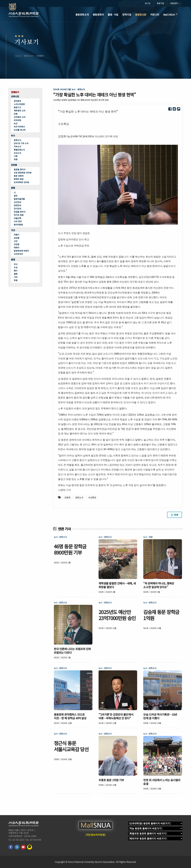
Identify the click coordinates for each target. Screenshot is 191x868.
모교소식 (17, 153)
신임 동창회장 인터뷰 (23, 173)
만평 (16, 114)
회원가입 (160, 3)
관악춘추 (17, 101)
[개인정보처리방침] (95, 835)
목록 (175, 515)
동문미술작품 (19, 199)
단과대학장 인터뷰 (21, 182)
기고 (13, 230)
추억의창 (17, 120)
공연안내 (17, 205)
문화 (13, 188)
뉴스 (13, 135)
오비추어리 (18, 254)
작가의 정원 (19, 215)
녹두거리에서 (19, 127)
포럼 (16, 159)
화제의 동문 (19, 179)
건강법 (17, 244)
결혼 (16, 274)
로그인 (148, 3)
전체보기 (15, 92)
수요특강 (92, 498)
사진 (16, 241)
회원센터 (175, 3)
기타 (16, 277)
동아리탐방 (18, 225)
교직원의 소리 (20, 117)
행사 (16, 271)
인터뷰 (14, 165)
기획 (16, 156)
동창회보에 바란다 (21, 251)
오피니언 (15, 97)
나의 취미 (18, 221)
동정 (13, 260)
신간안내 (17, 202)
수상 (16, 267)
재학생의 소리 (20, 111)
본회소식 (17, 140)
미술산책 (17, 218)
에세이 (17, 248)
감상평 (17, 238)
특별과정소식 (19, 150)
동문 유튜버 (19, 176)
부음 (16, 280)
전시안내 (17, 209)
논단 (16, 123)
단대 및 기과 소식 (21, 143)
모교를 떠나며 (20, 130)
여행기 (17, 235)
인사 (16, 264)
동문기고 (17, 107)
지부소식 (17, 147)
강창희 (67, 498)
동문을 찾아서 (20, 169)
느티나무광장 (19, 104)
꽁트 (16, 196)
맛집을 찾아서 (20, 212)
